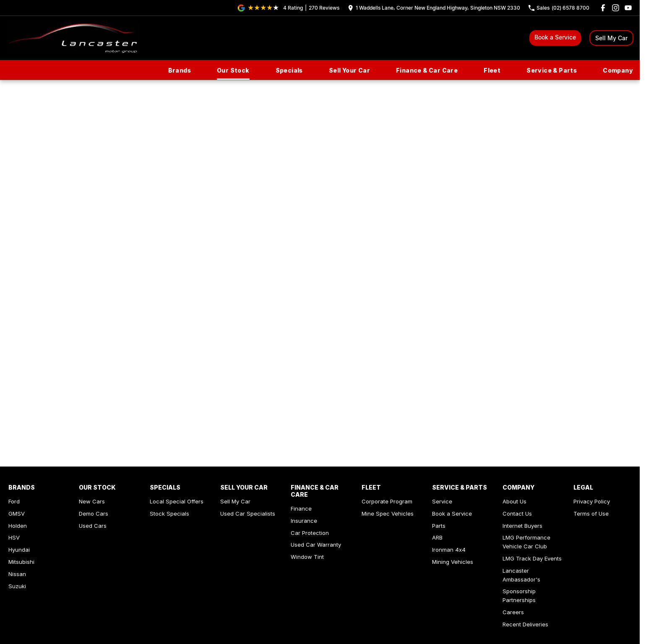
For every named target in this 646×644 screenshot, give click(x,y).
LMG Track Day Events (532, 558)
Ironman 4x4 (449, 550)
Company (618, 70)
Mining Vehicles (453, 562)
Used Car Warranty (316, 545)
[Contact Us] (434, 8)
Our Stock (233, 70)
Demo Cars (94, 514)
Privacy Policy (592, 501)
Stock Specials (169, 514)
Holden (18, 526)
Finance (301, 508)
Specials (289, 70)
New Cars (92, 501)
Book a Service (555, 37)
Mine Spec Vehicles (388, 514)
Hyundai (19, 550)
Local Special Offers (177, 501)
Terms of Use (591, 514)
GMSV (17, 514)
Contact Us (517, 514)
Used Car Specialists (248, 514)
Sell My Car (611, 38)
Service (442, 501)
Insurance (304, 521)
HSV (14, 537)
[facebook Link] (603, 8)
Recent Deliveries (525, 624)
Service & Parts (552, 70)
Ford (14, 501)
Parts (439, 526)
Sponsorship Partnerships (519, 596)
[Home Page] (73, 38)
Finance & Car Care (427, 70)
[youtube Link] (628, 8)
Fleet (492, 70)
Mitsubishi (21, 562)
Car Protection (310, 533)
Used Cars (93, 526)
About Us (514, 501)
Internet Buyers (522, 526)
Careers (513, 612)
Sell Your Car (349, 70)
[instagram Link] (616, 8)
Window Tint (307, 557)
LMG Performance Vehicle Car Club (526, 542)
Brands (180, 70)
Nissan (17, 574)
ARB (437, 537)
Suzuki (17, 586)
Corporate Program (387, 501)
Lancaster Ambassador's (521, 575)
